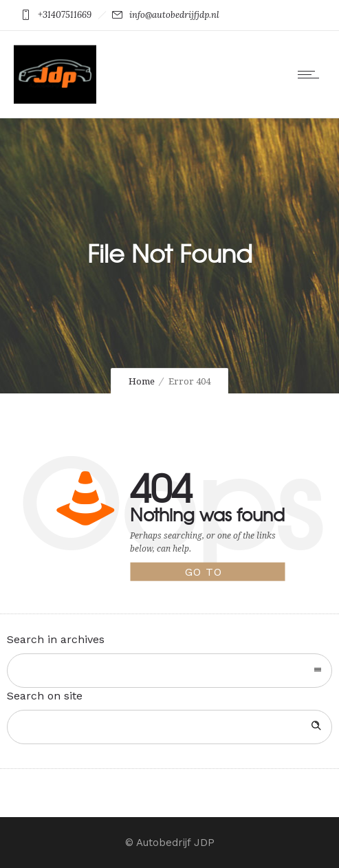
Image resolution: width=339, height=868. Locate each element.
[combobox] (169, 671)
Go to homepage (218, 573)
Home (142, 381)
